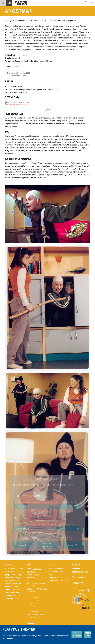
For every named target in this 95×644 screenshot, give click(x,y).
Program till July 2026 (80, 572)
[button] (47, 214)
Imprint (66, 538)
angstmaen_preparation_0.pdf (18, 102)
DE (3, 3)
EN (9, 3)
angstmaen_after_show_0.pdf (18, 104)
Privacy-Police (29, 538)
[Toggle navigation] (89, 2)
